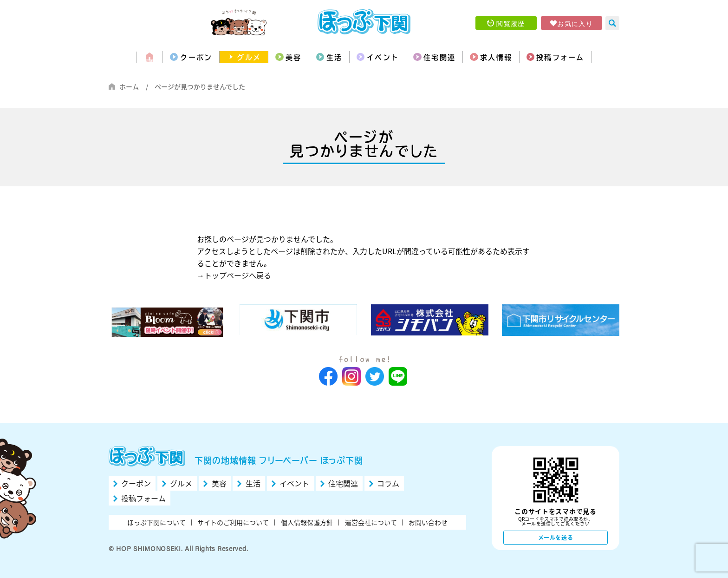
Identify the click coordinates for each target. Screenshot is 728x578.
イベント (384, 57)
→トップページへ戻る (234, 275)
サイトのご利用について (233, 522)
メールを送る (556, 538)
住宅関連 (448, 57)
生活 (329, 57)
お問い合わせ (428, 522)
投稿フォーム (583, 57)
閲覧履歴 (511, 23)
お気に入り (575, 23)
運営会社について (371, 522)
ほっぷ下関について (156, 522)
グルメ (232, 57)
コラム (388, 483)
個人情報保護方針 (307, 522)
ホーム (129, 86)
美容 (283, 57)
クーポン (174, 57)
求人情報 (511, 57)
